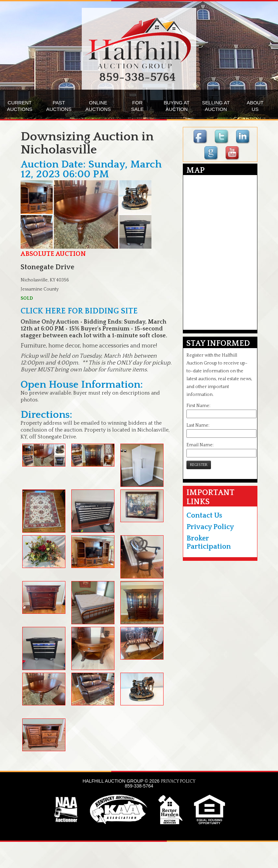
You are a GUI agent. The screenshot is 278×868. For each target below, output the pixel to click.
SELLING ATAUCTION (216, 106)
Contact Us (204, 515)
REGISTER (199, 465)
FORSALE (137, 106)
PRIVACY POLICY (178, 781)
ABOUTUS (255, 106)
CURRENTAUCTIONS (20, 106)
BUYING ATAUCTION (177, 106)
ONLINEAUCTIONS (98, 106)
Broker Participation (209, 542)
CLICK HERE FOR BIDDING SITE (79, 311)
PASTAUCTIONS (59, 106)
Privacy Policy (210, 527)
